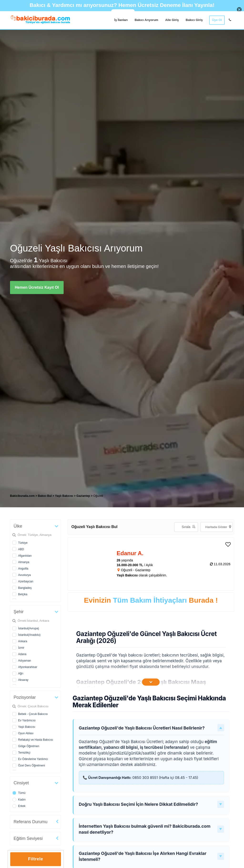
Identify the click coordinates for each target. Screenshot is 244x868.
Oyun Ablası (26, 733)
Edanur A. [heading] (130, 553)
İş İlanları (121, 20)
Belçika (23, 594)
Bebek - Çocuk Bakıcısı (33, 714)
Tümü (22, 793)
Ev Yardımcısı (27, 720)
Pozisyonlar (25, 697)
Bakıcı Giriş (194, 20)
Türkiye (23, 543)
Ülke (18, 526)
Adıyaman (25, 661)
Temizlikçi (24, 753)
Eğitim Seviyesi (28, 838)
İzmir (21, 648)
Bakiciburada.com (22, 496)
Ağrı (21, 673)
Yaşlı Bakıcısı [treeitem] (64, 496)
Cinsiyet (21, 783)
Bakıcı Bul (45, 496)
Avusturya (24, 575)
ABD (21, 549)
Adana (22, 654)
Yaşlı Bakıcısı (27, 727)
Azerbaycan (26, 581)
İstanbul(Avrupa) (29, 628)
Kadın (22, 800)
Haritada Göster (218, 527)
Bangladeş (25, 588)
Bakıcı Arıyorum (146, 20)
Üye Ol (217, 20)
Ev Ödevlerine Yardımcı (33, 759)
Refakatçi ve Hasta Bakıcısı (36, 740)
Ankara (23, 641)
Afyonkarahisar (28, 667)
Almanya (24, 562)
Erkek (22, 806)
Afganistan (25, 556)
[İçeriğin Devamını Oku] (151, 682)
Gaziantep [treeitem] (84, 496)
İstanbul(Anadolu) (29, 635)
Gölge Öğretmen (29, 746)
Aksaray (23, 680)
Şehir (19, 612)
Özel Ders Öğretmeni (32, 765)
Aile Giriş (172, 20)
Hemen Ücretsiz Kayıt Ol (37, 287)
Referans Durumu (30, 822)
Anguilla (23, 569)
